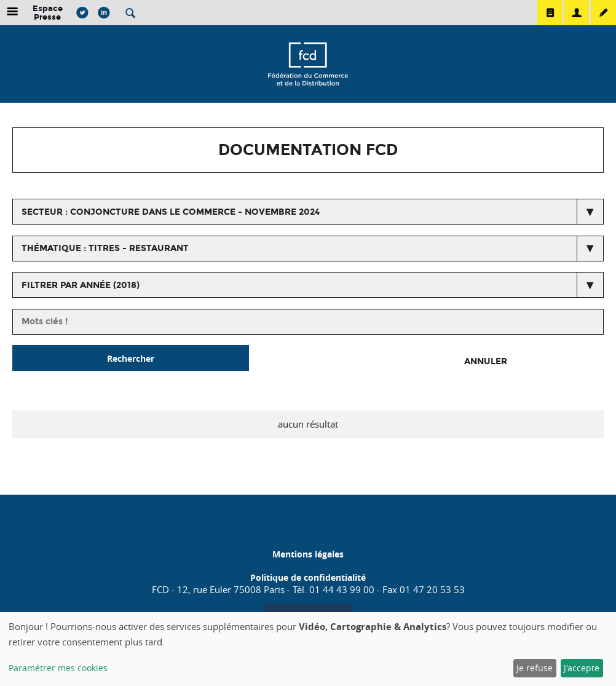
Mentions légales (308, 554)
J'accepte (582, 668)
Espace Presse (48, 13)
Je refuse (535, 668)
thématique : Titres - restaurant (105, 248)
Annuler (486, 361)
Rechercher (131, 358)
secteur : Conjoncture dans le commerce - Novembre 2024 (171, 212)
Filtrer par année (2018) (81, 285)
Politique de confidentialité (308, 577)
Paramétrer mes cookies (58, 668)
